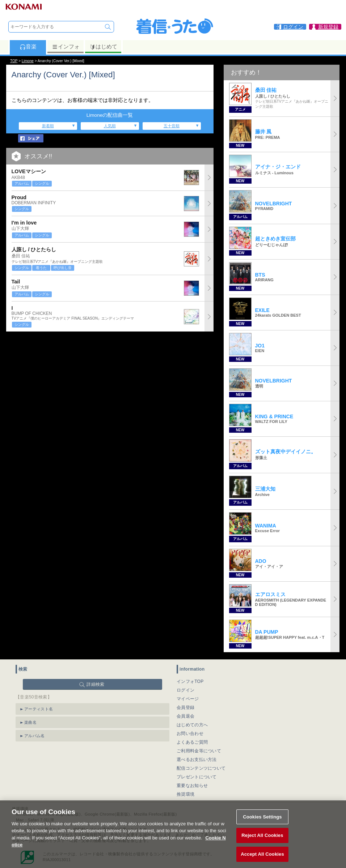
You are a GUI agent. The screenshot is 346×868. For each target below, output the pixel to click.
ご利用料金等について (199, 751)
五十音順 (172, 126)
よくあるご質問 (192, 742)
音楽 (28, 47)
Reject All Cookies (262, 843)
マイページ (188, 699)
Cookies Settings (262, 824)
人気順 (110, 126)
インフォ (66, 47)
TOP (14, 61)
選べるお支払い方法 (197, 760)
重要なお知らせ (192, 786)
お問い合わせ (190, 734)
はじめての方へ (192, 725)
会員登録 (185, 707)
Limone (28, 61)
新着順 (48, 126)
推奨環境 (185, 794)
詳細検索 (95, 684)
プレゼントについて (197, 777)
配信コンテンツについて (201, 768)
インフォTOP (190, 681)
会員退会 (185, 716)
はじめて (103, 47)
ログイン (185, 690)
